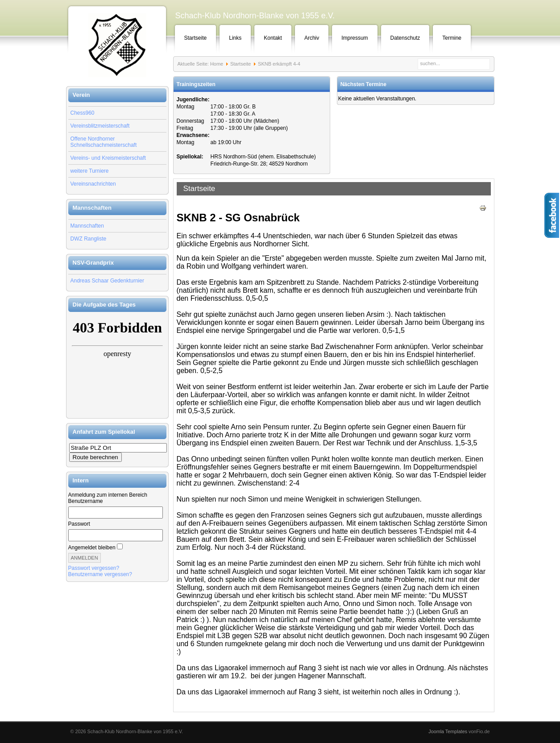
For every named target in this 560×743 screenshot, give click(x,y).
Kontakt (273, 38)
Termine (452, 38)
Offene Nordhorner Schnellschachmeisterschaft (104, 142)
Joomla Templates (448, 731)
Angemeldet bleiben (92, 548)
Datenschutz (405, 38)
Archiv (312, 38)
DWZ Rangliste (89, 239)
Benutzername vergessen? (100, 574)
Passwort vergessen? (94, 568)
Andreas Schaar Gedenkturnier (107, 281)
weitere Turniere (90, 171)
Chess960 (83, 113)
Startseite (196, 38)
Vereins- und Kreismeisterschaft (108, 158)
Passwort (79, 524)
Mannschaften (87, 226)
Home (217, 64)
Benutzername (86, 501)
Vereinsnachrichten (93, 184)
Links (235, 38)
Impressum (355, 38)
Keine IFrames (117, 365)
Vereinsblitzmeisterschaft (100, 126)
